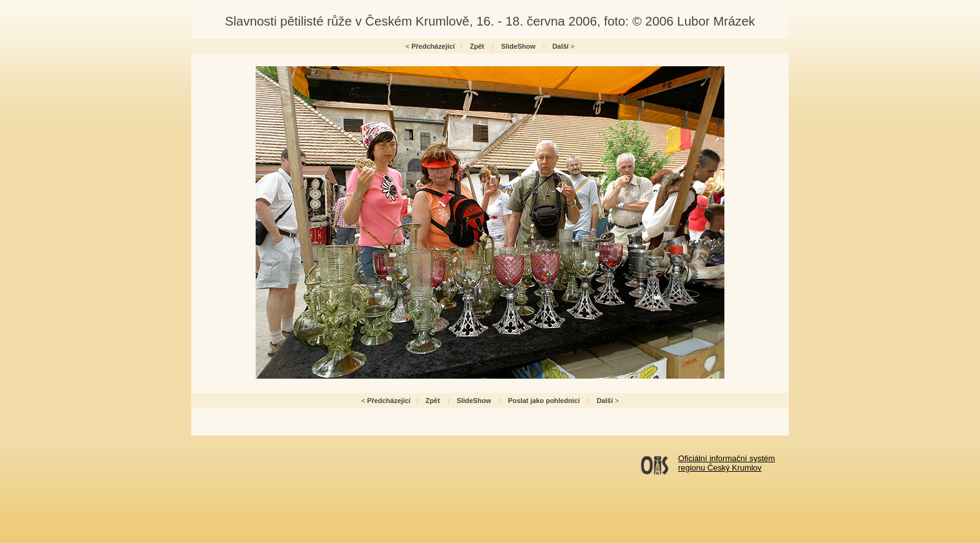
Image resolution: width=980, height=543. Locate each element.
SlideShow (518, 46)
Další (561, 46)
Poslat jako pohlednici (544, 401)
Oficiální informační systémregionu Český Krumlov (727, 463)
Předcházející (433, 46)
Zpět (477, 46)
